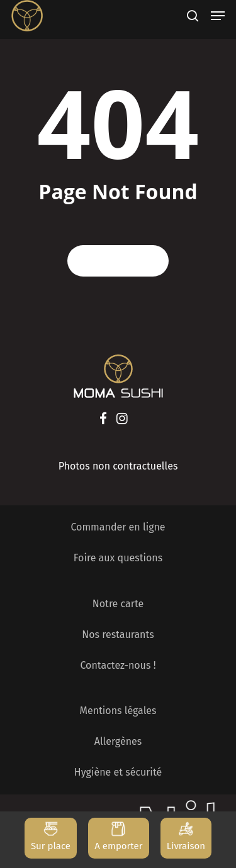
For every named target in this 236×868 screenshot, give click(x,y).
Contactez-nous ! (118, 665)
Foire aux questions (118, 558)
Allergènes (118, 741)
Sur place (51, 846)
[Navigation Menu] (218, 16)
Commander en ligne (118, 527)
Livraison (186, 846)
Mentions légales (118, 711)
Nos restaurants (118, 635)
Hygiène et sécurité (118, 772)
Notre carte (118, 604)
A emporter (118, 846)
